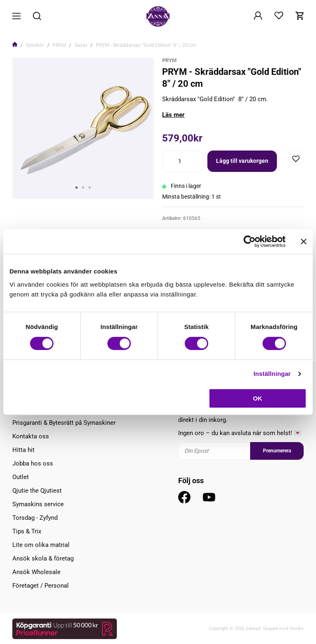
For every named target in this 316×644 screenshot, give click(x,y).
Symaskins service (38, 504)
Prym (169, 60)
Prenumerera (277, 451)
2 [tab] (83, 188)
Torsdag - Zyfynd (35, 518)
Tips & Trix (27, 531)
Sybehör (35, 45)
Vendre (296, 629)
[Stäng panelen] (304, 241)
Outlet (21, 477)
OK (258, 398)
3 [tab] (90, 188)
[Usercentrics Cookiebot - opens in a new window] (250, 241)
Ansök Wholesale (36, 572)
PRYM (59, 45)
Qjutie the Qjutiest (37, 491)
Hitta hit (23, 450)
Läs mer (173, 115)
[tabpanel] (83, 128)
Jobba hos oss (33, 463)
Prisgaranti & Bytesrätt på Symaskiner (64, 423)
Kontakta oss (31, 436)
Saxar (81, 45)
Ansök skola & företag (43, 558)
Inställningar (272, 374)
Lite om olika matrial (41, 545)
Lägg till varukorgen (242, 161)
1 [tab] (77, 188)
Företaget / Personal (41, 586)
